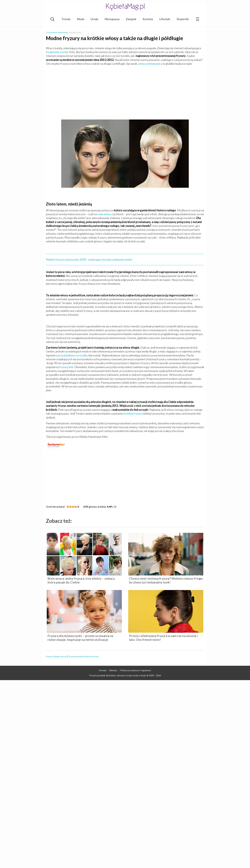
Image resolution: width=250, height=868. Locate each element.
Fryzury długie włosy (56, 656)
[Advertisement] (125, 91)
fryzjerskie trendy (57, 52)
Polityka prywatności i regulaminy (136, 670)
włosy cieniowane (149, 64)
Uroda (94, 19)
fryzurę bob (66, 367)
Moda (81, 19)
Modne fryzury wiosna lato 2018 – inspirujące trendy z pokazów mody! (89, 259)
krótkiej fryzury (133, 413)
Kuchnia (148, 19)
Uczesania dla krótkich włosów (83, 656)
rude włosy (104, 214)
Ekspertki (183, 19)
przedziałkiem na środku (73, 355)
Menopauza (112, 19)
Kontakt (103, 670)
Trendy (66, 19)
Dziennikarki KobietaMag (57, 32)
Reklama (113, 670)
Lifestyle (165, 19)
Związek (131, 19)
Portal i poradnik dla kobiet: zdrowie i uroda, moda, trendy (117, 675)
